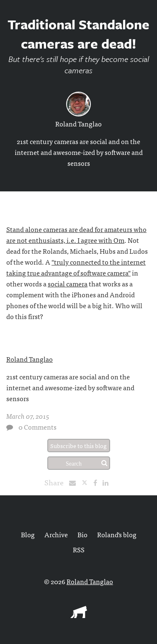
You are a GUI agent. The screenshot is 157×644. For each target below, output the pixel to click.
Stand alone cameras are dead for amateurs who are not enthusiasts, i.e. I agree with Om (76, 234)
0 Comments (37, 427)
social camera (68, 283)
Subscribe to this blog (78, 446)
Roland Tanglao (78, 124)
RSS (79, 549)
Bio (82, 534)
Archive (56, 534)
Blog (28, 534)
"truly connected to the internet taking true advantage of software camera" (76, 267)
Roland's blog (117, 534)
